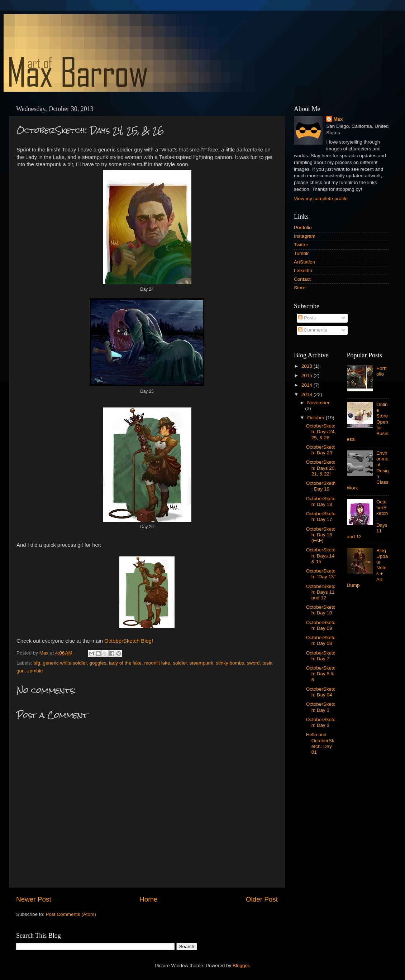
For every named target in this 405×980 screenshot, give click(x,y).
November (318, 403)
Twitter (301, 245)
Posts (307, 318)
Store (300, 288)
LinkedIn (303, 271)
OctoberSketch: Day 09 (321, 625)
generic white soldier (65, 663)
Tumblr (301, 253)
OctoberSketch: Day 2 (321, 722)
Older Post (262, 899)
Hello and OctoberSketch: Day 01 (320, 743)
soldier (180, 663)
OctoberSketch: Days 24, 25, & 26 (321, 432)
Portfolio (303, 228)
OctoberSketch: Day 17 (321, 516)
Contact (302, 279)
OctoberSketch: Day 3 (321, 707)
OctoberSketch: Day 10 (321, 610)
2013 (308, 394)
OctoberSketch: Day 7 (321, 656)
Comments (313, 330)
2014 (308, 385)
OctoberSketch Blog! (129, 641)
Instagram (305, 236)
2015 (308, 375)
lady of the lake (125, 663)
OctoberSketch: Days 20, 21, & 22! (321, 468)
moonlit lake (157, 663)
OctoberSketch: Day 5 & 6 (321, 674)
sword (253, 663)
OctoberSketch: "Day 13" (321, 574)
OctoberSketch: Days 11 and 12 (321, 592)
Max (338, 119)
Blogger (241, 965)
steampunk (201, 663)
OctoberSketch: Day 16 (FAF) (321, 535)
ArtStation (304, 262)
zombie (35, 671)
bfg (37, 663)
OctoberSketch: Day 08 (321, 640)
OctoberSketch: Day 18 (321, 501)
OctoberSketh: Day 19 (321, 486)
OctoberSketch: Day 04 (321, 692)
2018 (308, 366)
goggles (98, 663)
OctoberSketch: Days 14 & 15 (321, 556)
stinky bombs (230, 663)
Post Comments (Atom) (71, 914)
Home (148, 899)
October (316, 418)
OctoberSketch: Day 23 (321, 450)
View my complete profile (321, 199)
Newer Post (34, 899)
